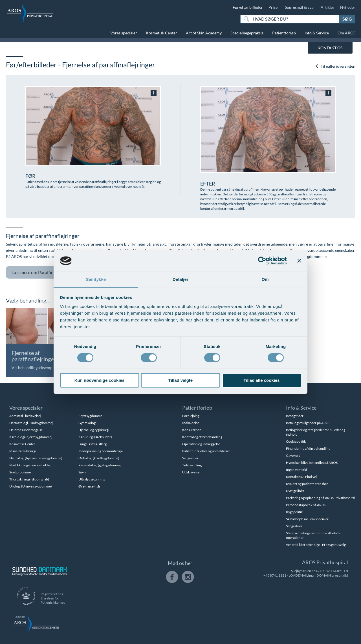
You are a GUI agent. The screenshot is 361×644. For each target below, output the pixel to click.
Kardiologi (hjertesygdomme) (31, 437)
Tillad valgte (180, 381)
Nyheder (348, 7)
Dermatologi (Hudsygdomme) (31, 423)
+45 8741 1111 (275, 575)
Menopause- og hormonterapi (101, 451)
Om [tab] (265, 279)
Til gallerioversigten (335, 66)
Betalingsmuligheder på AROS (308, 423)
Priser (274, 7)
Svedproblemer (21, 472)
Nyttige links (295, 491)
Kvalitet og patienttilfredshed (307, 484)
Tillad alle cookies (261, 381)
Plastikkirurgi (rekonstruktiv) (30, 465)
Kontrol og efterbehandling (202, 437)
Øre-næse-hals (89, 486)
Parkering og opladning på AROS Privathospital (321, 498)
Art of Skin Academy (204, 33)
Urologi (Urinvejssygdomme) (31, 486)
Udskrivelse (191, 472)
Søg (347, 19)
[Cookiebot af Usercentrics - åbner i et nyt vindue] (262, 261)
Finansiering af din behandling (308, 448)
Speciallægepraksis (247, 33)
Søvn (82, 472)
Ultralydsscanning (92, 479)
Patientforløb (284, 33)
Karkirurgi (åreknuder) (95, 437)
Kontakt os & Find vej (301, 477)
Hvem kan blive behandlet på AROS (312, 463)
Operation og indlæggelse (201, 444)
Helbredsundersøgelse (26, 430)
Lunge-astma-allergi (93, 444)
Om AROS (346, 33)
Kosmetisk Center (161, 33)
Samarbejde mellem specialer (307, 519)
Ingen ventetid (297, 470)
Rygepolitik (294, 512)
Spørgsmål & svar (300, 7)
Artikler (328, 7)
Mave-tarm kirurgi (23, 451)
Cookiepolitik (296, 441)
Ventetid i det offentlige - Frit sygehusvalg (316, 545)
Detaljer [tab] (180, 279)
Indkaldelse (191, 423)
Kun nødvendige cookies (100, 381)
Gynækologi (87, 423)
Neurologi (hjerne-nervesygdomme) (36, 458)
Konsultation (192, 430)
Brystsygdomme (90, 416)
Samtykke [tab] (96, 279)
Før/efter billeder (248, 7)
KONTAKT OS (330, 48)
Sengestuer (190, 458)
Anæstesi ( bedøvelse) (25, 416)
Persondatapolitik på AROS (306, 505)
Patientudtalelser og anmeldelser (206, 451)
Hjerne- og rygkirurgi (94, 430)
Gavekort (293, 456)
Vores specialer (124, 33)
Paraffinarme (41, 273)
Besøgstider (295, 416)
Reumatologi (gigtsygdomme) (100, 465)
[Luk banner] (299, 261)
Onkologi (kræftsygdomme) (99, 458)
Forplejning (191, 416)
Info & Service (317, 33)
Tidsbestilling (192, 465)
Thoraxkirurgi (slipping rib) (29, 479)
